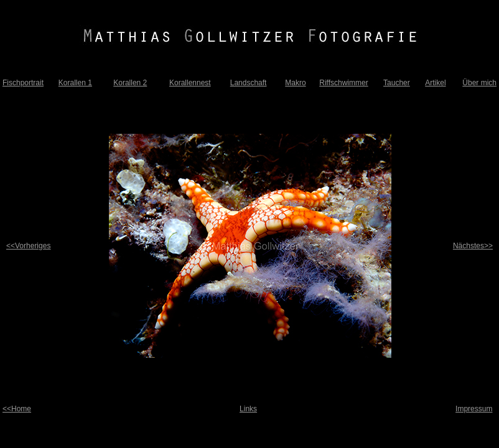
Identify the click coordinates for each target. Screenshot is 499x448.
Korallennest (190, 83)
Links (248, 409)
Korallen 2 (130, 83)
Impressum (474, 409)
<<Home (17, 409)
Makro (295, 83)
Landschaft (249, 83)
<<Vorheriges (28, 246)
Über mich (479, 83)
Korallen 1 (75, 83)
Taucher (397, 83)
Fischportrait (23, 83)
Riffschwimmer (343, 83)
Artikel (435, 83)
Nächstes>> (473, 246)
